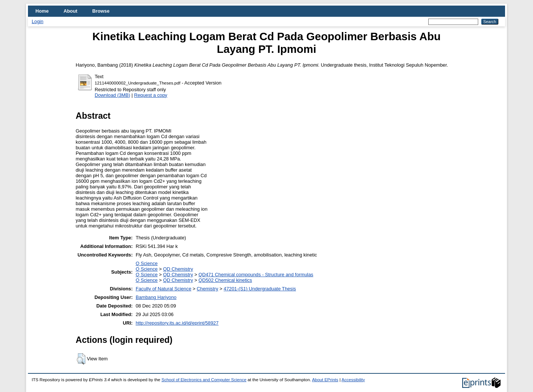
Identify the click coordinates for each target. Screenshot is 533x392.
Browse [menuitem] (101, 11)
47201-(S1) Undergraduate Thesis (260, 289)
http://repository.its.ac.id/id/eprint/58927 (177, 323)
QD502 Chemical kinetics (225, 280)
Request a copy (151, 95)
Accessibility (353, 380)
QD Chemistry (178, 269)
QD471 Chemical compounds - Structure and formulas (256, 275)
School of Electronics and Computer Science (204, 380)
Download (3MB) (112, 95)
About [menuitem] (71, 11)
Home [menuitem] (42, 11)
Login (37, 21)
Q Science (147, 263)
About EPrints (325, 380)
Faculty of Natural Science (163, 289)
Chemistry (208, 289)
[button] (81, 359)
